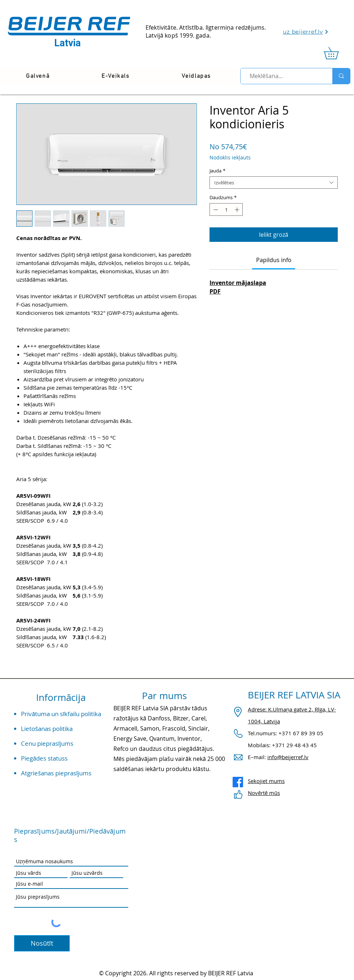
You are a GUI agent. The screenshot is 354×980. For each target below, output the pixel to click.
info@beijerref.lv (288, 757)
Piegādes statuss (44, 758)
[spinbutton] (226, 210)
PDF (215, 291)
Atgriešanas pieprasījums (56, 773)
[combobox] (274, 183)
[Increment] (238, 210)
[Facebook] (238, 782)
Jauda (217, 171)
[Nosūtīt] (42, 943)
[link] (337, 53)
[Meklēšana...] (283, 76)
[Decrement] (215, 210)
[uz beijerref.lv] (306, 32)
